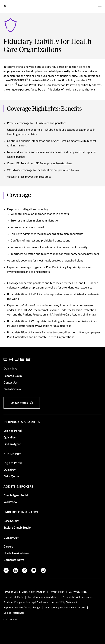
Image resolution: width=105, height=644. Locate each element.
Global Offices (12, 389)
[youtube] (34, 570)
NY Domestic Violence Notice (77, 597)
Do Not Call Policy (13, 597)
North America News (16, 553)
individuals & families (22, 422)
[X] (25, 570)
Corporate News (14, 560)
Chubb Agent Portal (16, 495)
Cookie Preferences (14, 613)
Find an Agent (12, 444)
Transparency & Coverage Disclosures (65, 608)
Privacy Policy (57, 592)
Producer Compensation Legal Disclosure (26, 602)
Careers (8, 547)
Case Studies (11, 521)
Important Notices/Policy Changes (22, 608)
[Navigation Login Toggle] (5, 6)
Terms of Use (11, 592)
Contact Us (11, 383)
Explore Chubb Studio (17, 528)
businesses (12, 454)
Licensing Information (34, 592)
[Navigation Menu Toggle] (100, 6)
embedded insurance (21, 512)
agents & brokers (18, 487)
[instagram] (43, 570)
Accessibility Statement (65, 602)
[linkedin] (15, 570)
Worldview (10, 502)
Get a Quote (11, 477)
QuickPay (9, 438)
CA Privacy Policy (78, 592)
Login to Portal (13, 431)
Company (11, 538)
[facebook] (6, 570)
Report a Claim (13, 376)
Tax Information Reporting (42, 597)
